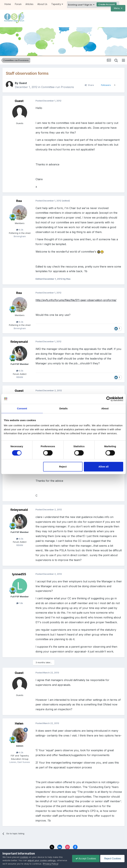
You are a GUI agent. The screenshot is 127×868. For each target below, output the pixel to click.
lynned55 (19, 565)
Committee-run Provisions (58, 78)
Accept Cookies (86, 858)
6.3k (20, 221)
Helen (19, 714)
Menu (118, 8)
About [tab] (105, 408)
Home (8, 4)
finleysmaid (19, 333)
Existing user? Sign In (81, 5)
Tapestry (57, 4)
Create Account (107, 4)
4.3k (20, 743)
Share (89, 76)
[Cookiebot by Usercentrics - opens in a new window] (109, 399)
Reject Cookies (112, 858)
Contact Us (73, 846)
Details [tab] (63, 408)
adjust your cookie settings (42, 860)
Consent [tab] (22, 408)
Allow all (103, 467)
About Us (42, 4)
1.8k (20, 594)
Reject (63, 467)
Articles (29, 4)
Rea (19, 192)
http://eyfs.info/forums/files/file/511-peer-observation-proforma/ (76, 291)
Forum (18, 4)
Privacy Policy (56, 846)
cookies (24, 857)
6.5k (20, 362)
